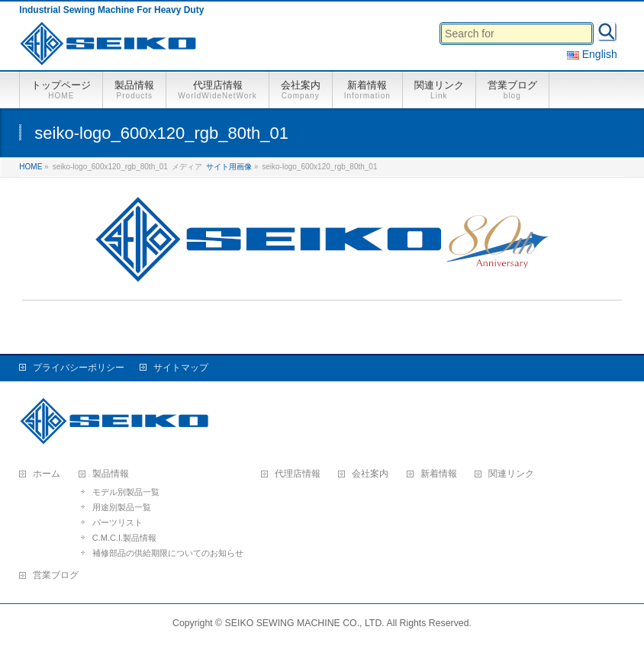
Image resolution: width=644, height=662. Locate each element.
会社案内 (370, 474)
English (592, 54)
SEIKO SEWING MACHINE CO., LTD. (305, 623)
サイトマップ (181, 368)
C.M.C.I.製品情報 (124, 538)
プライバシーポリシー (79, 368)
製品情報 (111, 474)
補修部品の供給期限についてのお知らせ (168, 553)
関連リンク (511, 474)
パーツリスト (118, 522)
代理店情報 (298, 474)
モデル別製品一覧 (126, 492)
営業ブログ (56, 575)
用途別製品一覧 (122, 507)
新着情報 (439, 474)
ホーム (47, 474)
